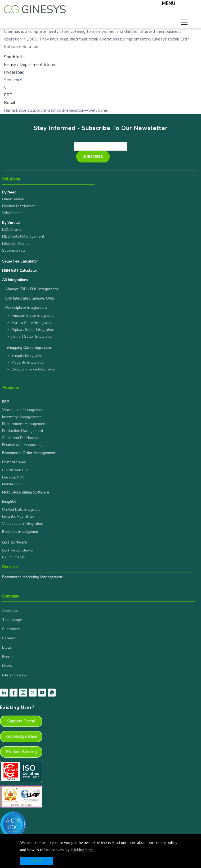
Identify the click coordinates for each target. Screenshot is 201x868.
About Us (10, 610)
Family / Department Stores (30, 65)
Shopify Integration (27, 356)
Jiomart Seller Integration (32, 336)
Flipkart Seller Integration (33, 330)
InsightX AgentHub (18, 516)
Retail (10, 103)
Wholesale (11, 213)
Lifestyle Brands (16, 244)
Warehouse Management (23, 410)
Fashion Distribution (19, 206)
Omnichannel (13, 199)
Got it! (37, 861)
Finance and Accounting (22, 445)
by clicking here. (80, 850)
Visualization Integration (23, 524)
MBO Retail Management (23, 236)
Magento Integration (28, 362)
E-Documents (14, 557)
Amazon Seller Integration (33, 316)
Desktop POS (13, 477)
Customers (11, 629)
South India (14, 57)
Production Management (23, 431)
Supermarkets (14, 250)
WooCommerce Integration (34, 369)
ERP (8, 95)
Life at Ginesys (15, 675)
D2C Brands (12, 230)
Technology (12, 620)
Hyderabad (14, 72)
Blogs (7, 647)
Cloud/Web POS (16, 470)
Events (8, 657)
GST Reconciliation (18, 550)
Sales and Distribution (21, 438)
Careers (9, 638)
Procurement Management (24, 424)
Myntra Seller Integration (32, 323)
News (7, 666)
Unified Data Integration (22, 510)
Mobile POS (12, 484)
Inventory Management (21, 417)
